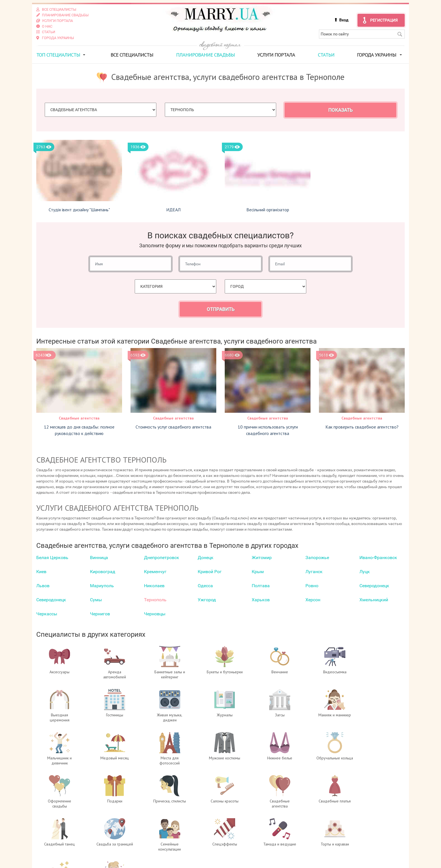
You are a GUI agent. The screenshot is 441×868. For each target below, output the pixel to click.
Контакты (141, 855)
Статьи (326, 54)
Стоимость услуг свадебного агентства (173, 427)
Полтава (261, 586)
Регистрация (384, 20)
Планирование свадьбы (205, 54)
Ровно (312, 586)
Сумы (96, 600)
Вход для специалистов (157, 838)
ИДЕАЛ (173, 210)
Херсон (313, 600)
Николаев (154, 586)
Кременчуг (155, 572)
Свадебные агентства (79, 418)
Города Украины (377, 54)
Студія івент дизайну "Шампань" (79, 210)
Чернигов (100, 614)
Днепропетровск (162, 558)
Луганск (314, 572)
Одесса (205, 586)
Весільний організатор (268, 210)
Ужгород (207, 600)
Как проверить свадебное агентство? (362, 427)
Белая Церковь (52, 558)
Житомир (262, 558)
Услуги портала (276, 54)
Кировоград (103, 572)
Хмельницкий (374, 600)
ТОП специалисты (58, 54)
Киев (41, 572)
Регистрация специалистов (160, 844)
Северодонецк (374, 586)
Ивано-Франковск (378, 558)
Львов (43, 586)
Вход (344, 20)
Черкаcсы (47, 614)
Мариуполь (102, 586)
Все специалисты (132, 54)
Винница (99, 558)
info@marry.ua (250, 855)
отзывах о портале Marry (371, 838)
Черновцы (155, 614)
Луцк (365, 572)
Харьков (261, 600)
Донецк (206, 558)
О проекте (141, 833)
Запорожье (317, 558)
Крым (258, 572)
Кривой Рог (210, 572)
